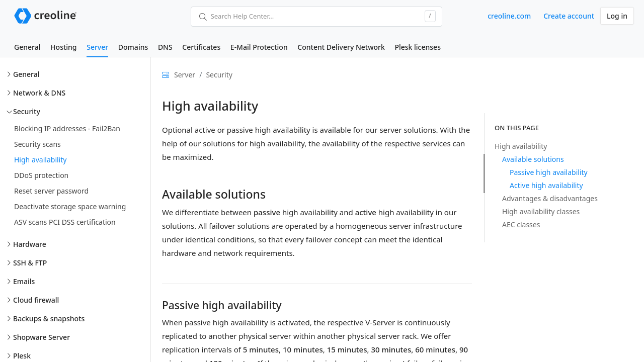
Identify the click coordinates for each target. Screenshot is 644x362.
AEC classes (521, 224)
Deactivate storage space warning (70, 206)
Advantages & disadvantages (550, 198)
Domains (133, 47)
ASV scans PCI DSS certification (65, 222)
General (27, 47)
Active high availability (546, 185)
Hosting (63, 47)
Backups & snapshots (49, 319)
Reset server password (51, 191)
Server (97, 47)
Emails (24, 281)
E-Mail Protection (259, 47)
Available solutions (533, 159)
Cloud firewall (36, 300)
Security (27, 111)
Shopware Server (42, 337)
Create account (569, 16)
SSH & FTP (30, 263)
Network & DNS (39, 93)
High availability (40, 160)
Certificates (201, 47)
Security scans (37, 144)
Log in (617, 16)
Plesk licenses (418, 47)
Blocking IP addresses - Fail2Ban (67, 128)
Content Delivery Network (341, 47)
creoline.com (509, 16)
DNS (165, 47)
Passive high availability (549, 172)
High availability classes (541, 211)
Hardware (30, 244)
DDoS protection (41, 175)
